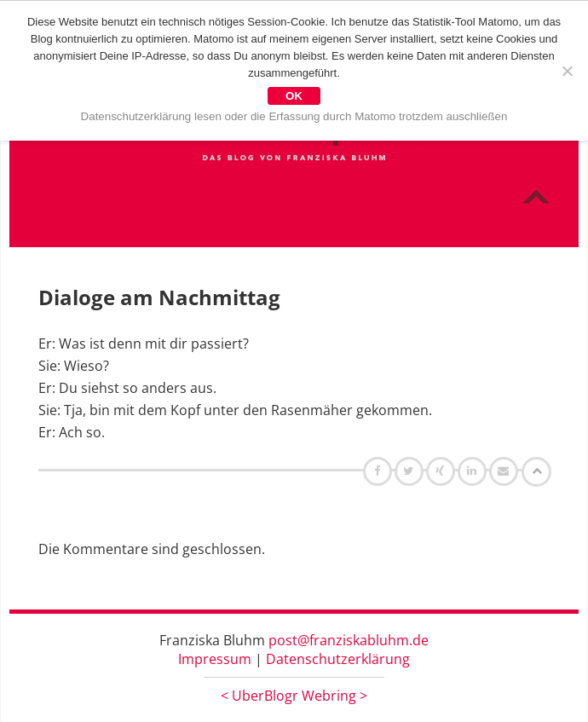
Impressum (215, 659)
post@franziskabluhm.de (349, 640)
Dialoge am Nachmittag (159, 297)
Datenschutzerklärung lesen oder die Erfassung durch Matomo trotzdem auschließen (294, 116)
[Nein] (567, 71)
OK (294, 96)
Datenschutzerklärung (338, 659)
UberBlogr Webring (294, 696)
